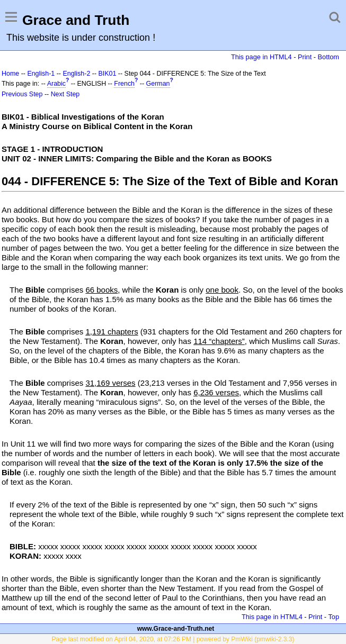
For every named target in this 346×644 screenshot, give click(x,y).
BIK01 (108, 74)
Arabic (56, 84)
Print (305, 57)
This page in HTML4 (261, 57)
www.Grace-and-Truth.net (176, 629)
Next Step (65, 94)
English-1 (41, 74)
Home (10, 74)
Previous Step (22, 94)
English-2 (76, 74)
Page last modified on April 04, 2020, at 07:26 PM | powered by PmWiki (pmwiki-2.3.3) (173, 639)
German (158, 84)
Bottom (329, 57)
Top (334, 617)
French (124, 84)
